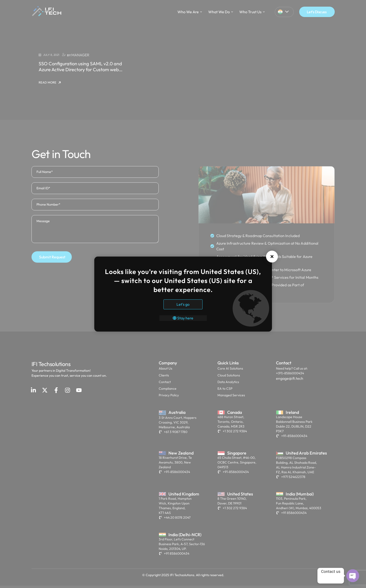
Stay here (183, 318)
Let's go (183, 304)
